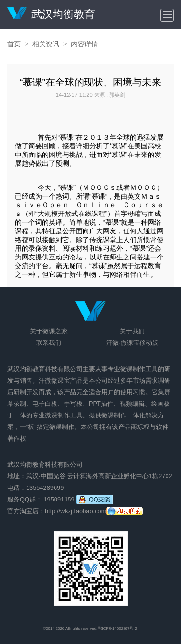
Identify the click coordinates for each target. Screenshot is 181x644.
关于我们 (132, 331)
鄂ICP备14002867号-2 (118, 628)
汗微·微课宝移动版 (132, 343)
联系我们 (49, 343)
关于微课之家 (49, 331)
